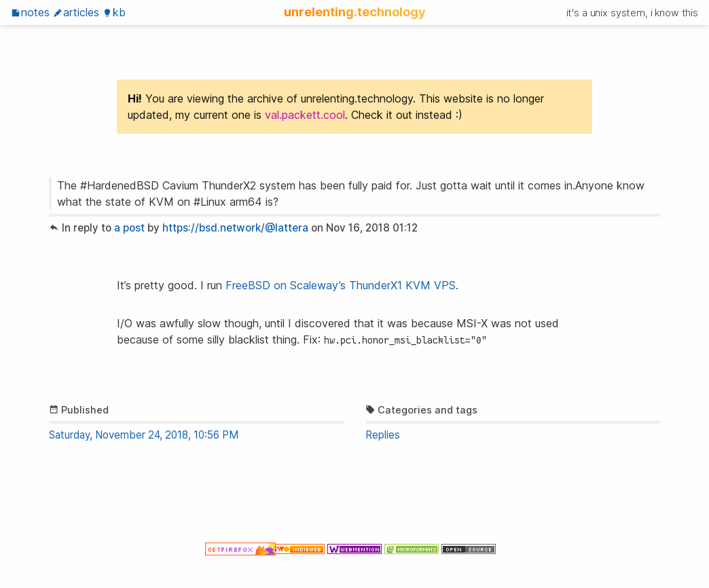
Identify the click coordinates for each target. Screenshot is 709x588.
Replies (383, 435)
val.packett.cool (305, 115)
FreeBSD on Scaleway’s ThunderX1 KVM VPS (341, 285)
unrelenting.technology (355, 12)
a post (129, 228)
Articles (76, 12)
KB (114, 12)
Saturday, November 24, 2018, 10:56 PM (144, 435)
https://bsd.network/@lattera (235, 228)
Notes (30, 12)
